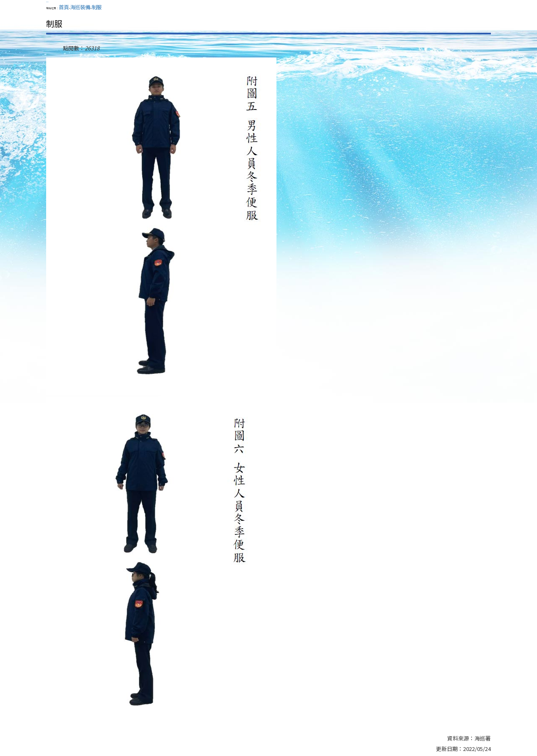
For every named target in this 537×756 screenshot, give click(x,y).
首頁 (64, 7)
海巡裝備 (80, 7)
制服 (96, 7)
